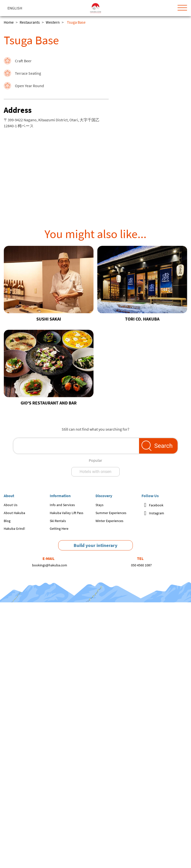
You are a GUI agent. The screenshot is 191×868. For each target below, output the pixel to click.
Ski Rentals (58, 521)
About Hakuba (14, 513)
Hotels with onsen (95, 472)
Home (9, 22)
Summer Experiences (111, 513)
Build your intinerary (95, 545)
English (15, 8)
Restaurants (30, 22)
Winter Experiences (109, 521)
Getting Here (59, 529)
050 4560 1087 (141, 565)
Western (53, 22)
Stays (99, 505)
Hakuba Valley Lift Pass (67, 513)
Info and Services (62, 505)
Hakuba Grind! (14, 529)
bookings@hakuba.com (50, 565)
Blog (7, 521)
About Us (11, 505)
